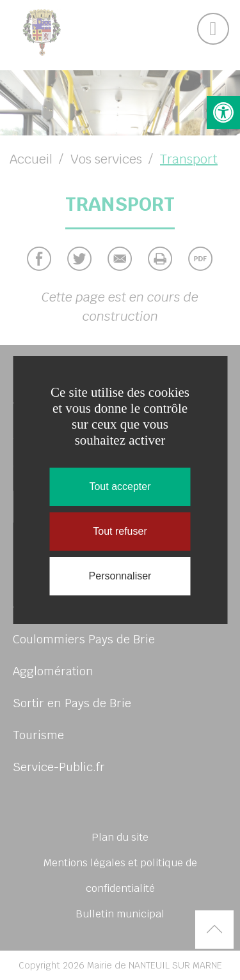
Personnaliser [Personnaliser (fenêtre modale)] (120, 576)
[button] (223, 112)
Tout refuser (120, 531)
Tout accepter (120, 486)
